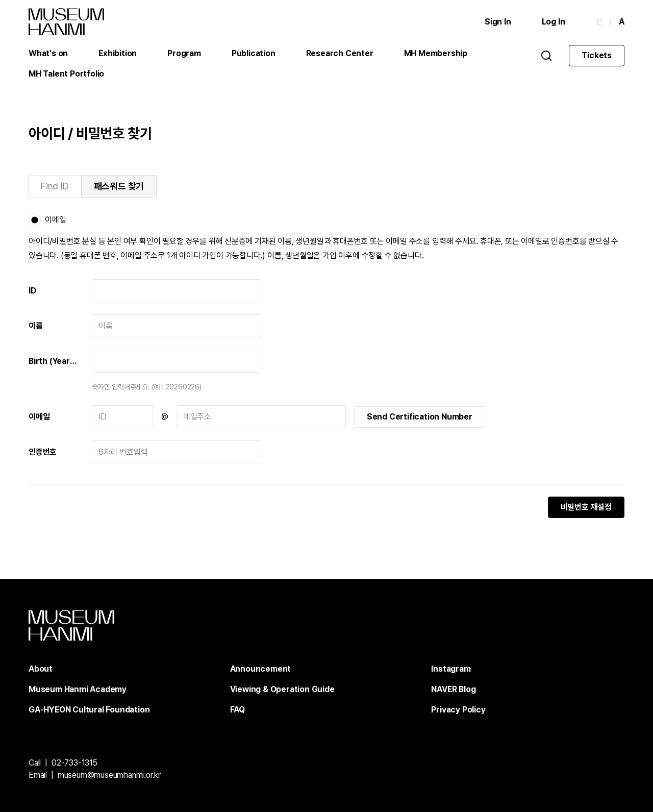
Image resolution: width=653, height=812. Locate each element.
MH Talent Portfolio (66, 74)
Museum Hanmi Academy (78, 689)
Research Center (340, 53)
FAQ (237, 710)
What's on (48, 53)
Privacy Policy (458, 710)
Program (184, 53)
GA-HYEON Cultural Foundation (89, 710)
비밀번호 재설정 (586, 507)
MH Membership (436, 53)
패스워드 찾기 (119, 186)
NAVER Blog (453, 689)
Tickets (597, 55)
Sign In (498, 22)
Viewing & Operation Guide (282, 689)
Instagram (451, 669)
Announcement (261, 669)
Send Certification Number (420, 417)
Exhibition (118, 53)
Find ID (55, 186)
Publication (254, 53)
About (41, 669)
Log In (554, 22)
